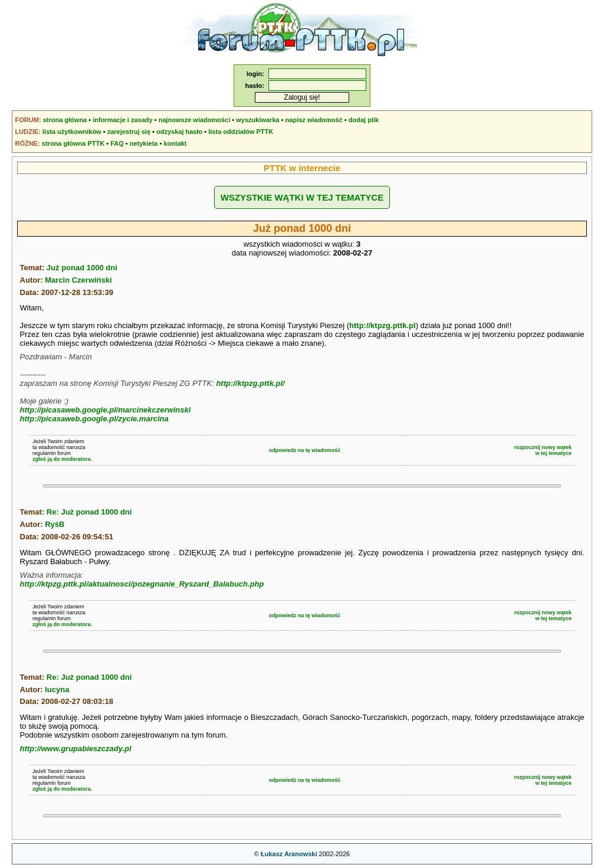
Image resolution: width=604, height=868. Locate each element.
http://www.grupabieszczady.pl (76, 749)
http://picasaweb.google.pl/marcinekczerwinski (106, 410)
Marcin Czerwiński (78, 280)
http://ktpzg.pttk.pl (383, 325)
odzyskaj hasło (179, 132)
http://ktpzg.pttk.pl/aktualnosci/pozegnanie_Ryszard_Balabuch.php (142, 584)
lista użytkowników (72, 132)
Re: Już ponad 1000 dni (89, 512)
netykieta (144, 143)
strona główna (65, 120)
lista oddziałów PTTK (241, 132)
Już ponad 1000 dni (82, 268)
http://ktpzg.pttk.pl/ (250, 383)
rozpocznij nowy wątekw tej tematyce (543, 450)
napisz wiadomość (314, 120)
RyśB (55, 524)
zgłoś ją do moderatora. (62, 459)
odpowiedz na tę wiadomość (305, 450)
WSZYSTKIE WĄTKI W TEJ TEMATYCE (302, 197)
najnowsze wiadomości (195, 120)
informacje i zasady (123, 120)
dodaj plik (364, 120)
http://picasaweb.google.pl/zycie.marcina (94, 419)
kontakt (175, 143)
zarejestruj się (129, 132)
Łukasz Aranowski (289, 854)
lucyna (57, 690)
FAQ (117, 143)
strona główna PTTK (73, 143)
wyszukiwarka (257, 120)
